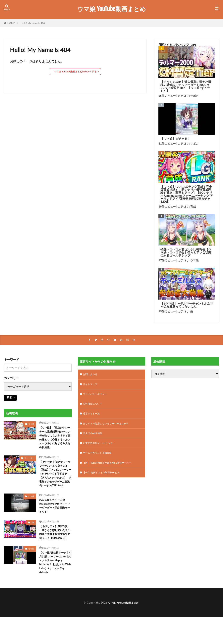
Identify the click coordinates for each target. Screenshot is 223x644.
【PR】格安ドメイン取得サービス (104, 479)
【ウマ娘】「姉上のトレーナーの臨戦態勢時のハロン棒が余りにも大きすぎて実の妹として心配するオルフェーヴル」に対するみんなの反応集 (54, 442)
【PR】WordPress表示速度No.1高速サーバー (111, 468)
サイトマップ (91, 385)
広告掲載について (94, 406)
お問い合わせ (91, 375)
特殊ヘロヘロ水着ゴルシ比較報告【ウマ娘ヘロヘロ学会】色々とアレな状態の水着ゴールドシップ (186, 252)
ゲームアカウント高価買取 (100, 458)
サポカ (195, 96)
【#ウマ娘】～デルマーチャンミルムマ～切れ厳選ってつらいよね (187, 305)
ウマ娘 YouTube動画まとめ (111, 9)
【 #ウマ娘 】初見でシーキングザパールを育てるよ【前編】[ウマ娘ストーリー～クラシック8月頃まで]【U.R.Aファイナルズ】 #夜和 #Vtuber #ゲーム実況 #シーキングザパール (55, 486)
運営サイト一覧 (93, 416)
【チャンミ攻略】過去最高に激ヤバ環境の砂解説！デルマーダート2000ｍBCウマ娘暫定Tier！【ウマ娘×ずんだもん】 (186, 86)
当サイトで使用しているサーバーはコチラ (109, 427)
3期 (33, 541)
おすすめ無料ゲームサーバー (101, 448)
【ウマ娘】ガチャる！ (175, 139)
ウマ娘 (195, 260)
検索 (9, 398)
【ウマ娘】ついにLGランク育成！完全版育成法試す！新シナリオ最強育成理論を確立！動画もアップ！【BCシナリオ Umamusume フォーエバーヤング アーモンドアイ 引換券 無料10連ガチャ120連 (187, 194)
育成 (193, 206)
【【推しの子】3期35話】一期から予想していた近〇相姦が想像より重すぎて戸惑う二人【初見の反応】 (54, 554)
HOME (11, 23)
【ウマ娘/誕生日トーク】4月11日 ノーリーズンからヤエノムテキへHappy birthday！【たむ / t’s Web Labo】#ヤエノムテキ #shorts (55, 589)
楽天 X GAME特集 (94, 437)
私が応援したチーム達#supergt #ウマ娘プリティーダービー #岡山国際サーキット (55, 524)
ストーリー (29, 466)
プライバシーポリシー (97, 396)
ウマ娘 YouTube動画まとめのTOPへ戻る (75, 71)
